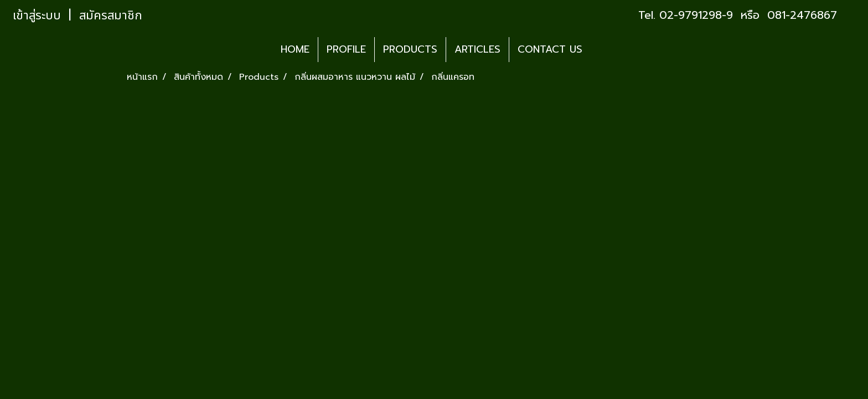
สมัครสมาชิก (111, 16)
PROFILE (346, 49)
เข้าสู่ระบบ (37, 16)
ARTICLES (477, 49)
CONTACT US (550, 49)
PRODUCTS (410, 49)
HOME (295, 49)
